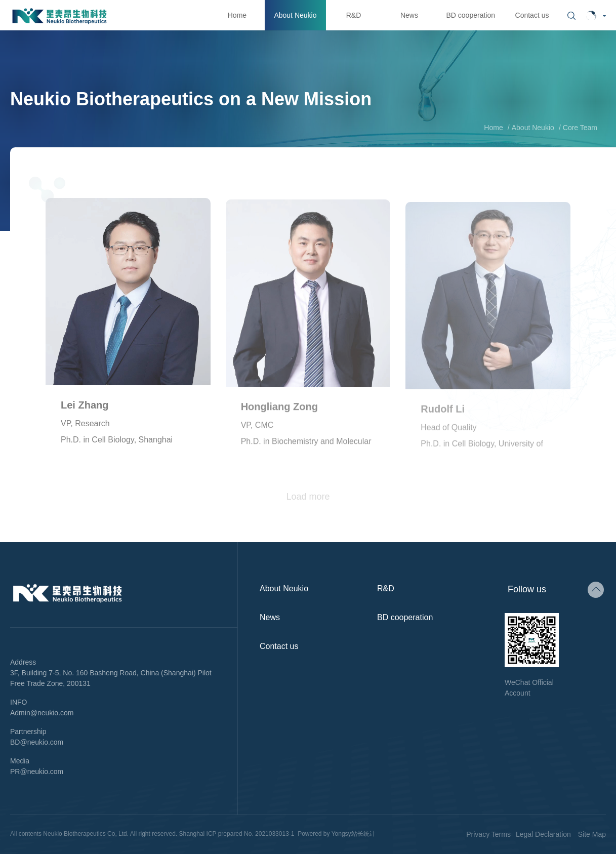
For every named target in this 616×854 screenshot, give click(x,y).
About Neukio (295, 15)
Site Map (592, 834)
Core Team (580, 128)
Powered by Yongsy (324, 834)
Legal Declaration (543, 834)
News (409, 15)
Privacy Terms (488, 834)
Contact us (532, 15)
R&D (354, 15)
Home (237, 15)
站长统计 (363, 834)
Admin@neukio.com (42, 713)
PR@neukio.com (37, 771)
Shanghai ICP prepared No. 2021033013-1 (237, 834)
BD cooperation (470, 15)
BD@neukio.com (37, 742)
